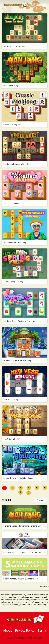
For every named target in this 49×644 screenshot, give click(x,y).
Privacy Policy (25, 630)
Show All (41, 500)
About (8, 630)
